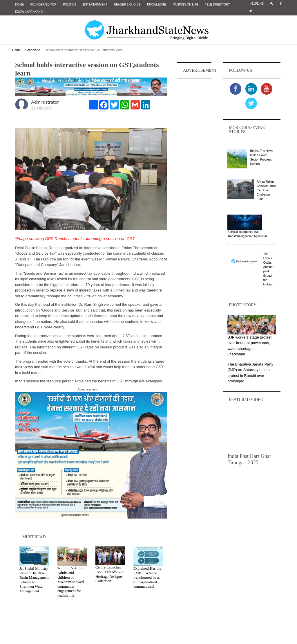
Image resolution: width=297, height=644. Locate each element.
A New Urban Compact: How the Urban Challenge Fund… (266, 190)
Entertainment (95, 5)
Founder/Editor (44, 5)
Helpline (256, 4)
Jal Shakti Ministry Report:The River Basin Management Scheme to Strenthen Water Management (34, 580)
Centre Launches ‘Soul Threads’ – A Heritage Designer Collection (109, 574)
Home (19, 5)
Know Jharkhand (30, 12)
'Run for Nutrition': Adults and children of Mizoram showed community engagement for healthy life (72, 582)
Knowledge (156, 5)
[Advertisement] (194, 167)
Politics (70, 5)
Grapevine (33, 50)
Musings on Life (185, 5)
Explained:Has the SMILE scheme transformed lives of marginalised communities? (147, 577)
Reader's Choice (127, 5)
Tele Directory (217, 5)
